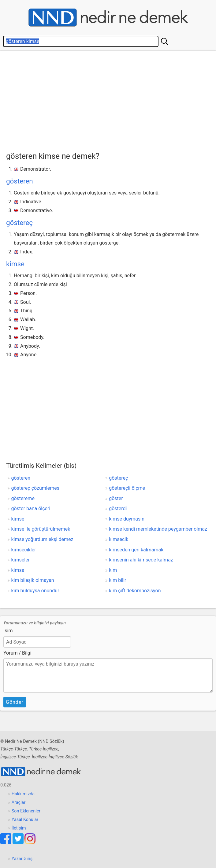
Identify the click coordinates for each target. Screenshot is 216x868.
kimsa (18, 570)
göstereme (23, 498)
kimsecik (119, 539)
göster (116, 498)
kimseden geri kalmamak (136, 550)
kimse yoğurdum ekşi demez (42, 539)
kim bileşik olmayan (33, 580)
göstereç (19, 223)
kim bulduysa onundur (35, 591)
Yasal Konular (25, 820)
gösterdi (118, 508)
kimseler (21, 560)
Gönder (15, 702)
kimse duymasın (127, 519)
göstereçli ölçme (127, 488)
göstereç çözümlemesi (36, 488)
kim (113, 570)
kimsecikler (24, 550)
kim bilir (117, 580)
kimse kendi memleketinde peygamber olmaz (158, 529)
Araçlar (19, 803)
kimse (15, 264)
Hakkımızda (23, 794)
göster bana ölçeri (31, 508)
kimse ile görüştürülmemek (41, 529)
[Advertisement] (111, 100)
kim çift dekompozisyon (135, 591)
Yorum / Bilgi (17, 653)
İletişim (19, 828)
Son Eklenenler (26, 811)
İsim (8, 631)
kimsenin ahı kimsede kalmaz (141, 560)
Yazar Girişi (23, 859)
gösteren (20, 181)
